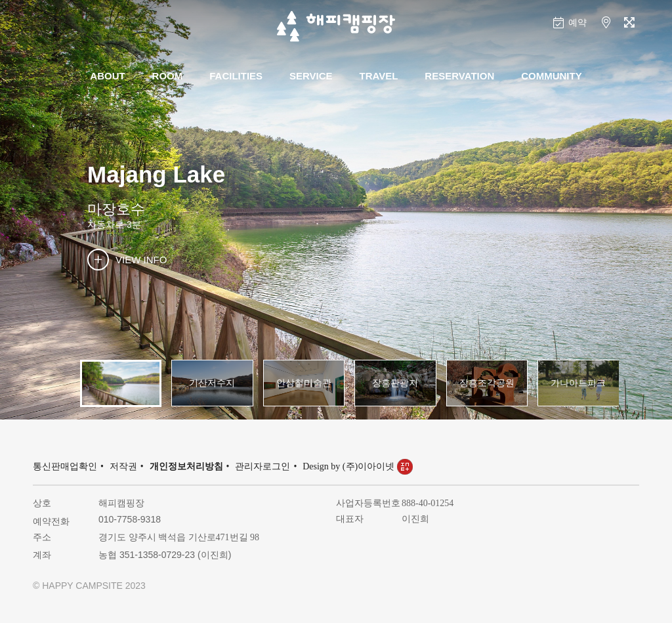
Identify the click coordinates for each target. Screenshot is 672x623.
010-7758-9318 (130, 519)
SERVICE (311, 76)
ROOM (168, 76)
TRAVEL (379, 76)
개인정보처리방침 (186, 466)
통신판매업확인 (65, 466)
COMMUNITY (552, 76)
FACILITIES (236, 76)
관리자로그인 (262, 466)
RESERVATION (459, 76)
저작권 (123, 466)
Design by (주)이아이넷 (358, 466)
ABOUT (107, 76)
